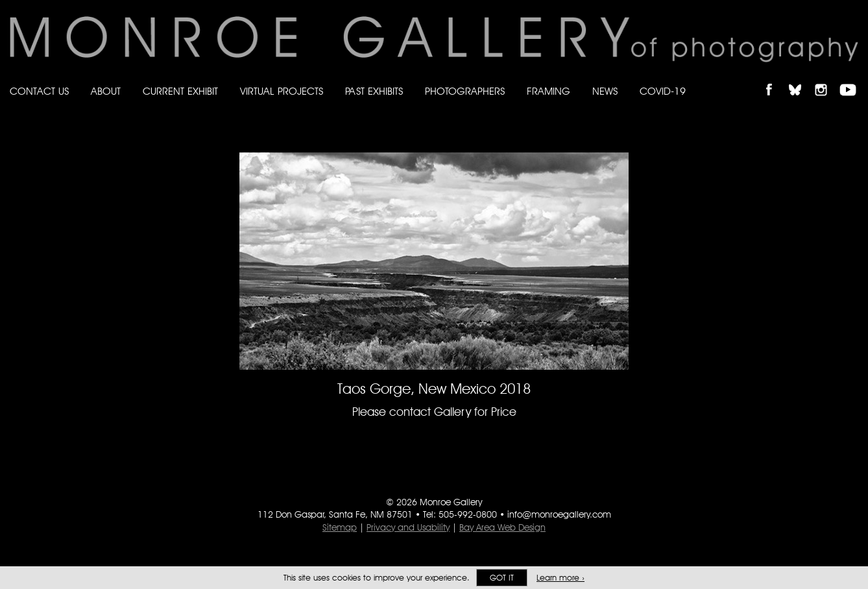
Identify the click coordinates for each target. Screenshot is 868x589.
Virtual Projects (282, 91)
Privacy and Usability (408, 527)
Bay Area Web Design (502, 527)
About (106, 91)
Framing (549, 91)
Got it (502, 578)
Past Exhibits (374, 91)
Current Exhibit (180, 91)
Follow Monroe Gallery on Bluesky (801, 79)
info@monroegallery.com (559, 514)
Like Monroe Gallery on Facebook (775, 79)
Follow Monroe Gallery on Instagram (826, 79)
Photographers (465, 91)
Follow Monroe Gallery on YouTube (852, 79)
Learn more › (561, 578)
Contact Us (39, 91)
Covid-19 (663, 91)
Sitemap (340, 527)
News (605, 91)
